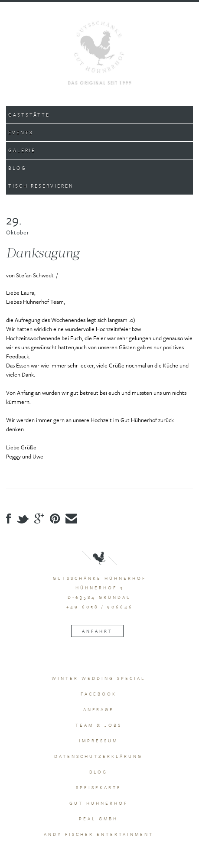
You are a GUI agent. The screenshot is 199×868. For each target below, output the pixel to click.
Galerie (22, 150)
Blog (17, 168)
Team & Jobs (99, 725)
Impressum (98, 741)
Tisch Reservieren (41, 186)
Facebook (99, 694)
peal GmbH (98, 819)
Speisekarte (99, 787)
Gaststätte (29, 115)
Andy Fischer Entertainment (99, 834)
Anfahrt (97, 631)
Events (21, 132)
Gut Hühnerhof (99, 803)
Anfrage (99, 709)
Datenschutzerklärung (98, 756)
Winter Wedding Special (98, 678)
